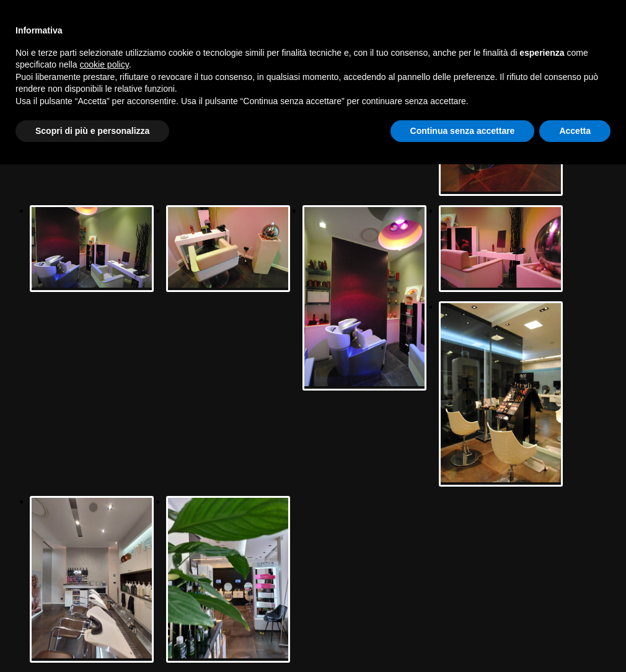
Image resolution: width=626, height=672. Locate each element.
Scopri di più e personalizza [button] (92, 131)
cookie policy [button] (104, 64)
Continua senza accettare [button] (463, 131)
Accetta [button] (575, 131)
